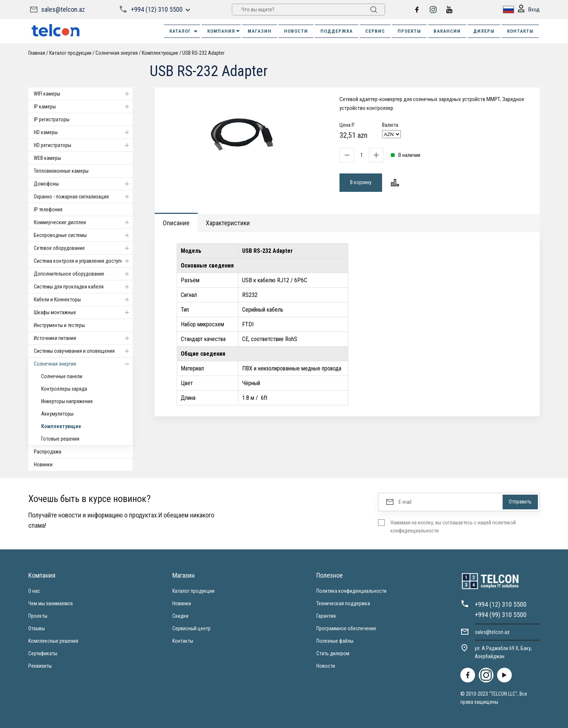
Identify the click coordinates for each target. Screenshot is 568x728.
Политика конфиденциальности (351, 591)
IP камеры (83, 107)
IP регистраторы (52, 119)
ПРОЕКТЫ (409, 31)
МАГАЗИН (260, 31)
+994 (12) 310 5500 (157, 9)
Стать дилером (333, 653)
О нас (34, 591)
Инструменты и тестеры (59, 325)
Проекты (38, 616)
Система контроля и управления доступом (83, 261)
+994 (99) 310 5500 (501, 615)
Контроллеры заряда (64, 389)
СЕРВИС (375, 31)
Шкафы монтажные (83, 312)
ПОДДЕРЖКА (337, 31)
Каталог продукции (70, 53)
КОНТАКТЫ (520, 31)
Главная (37, 53)
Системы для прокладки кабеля (83, 287)
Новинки (43, 465)
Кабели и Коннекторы (83, 300)
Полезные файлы (335, 641)
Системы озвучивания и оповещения (83, 351)
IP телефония (48, 209)
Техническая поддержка (343, 603)
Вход (529, 10)
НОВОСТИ (296, 31)
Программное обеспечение (346, 628)
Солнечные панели (62, 376)
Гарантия (326, 616)
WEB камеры (47, 158)
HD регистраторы (83, 145)
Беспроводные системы (83, 235)
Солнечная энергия (117, 53)
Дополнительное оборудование (83, 274)
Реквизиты (40, 666)
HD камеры (83, 132)
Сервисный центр (191, 628)
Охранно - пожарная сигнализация (83, 197)
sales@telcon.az (63, 9)
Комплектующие (160, 53)
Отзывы (37, 628)
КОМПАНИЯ (224, 31)
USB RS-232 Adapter (203, 53)
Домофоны (83, 184)
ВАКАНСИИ (447, 31)
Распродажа (48, 452)
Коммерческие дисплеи (83, 222)
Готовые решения (60, 439)
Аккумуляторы (57, 414)
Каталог (184, 31)
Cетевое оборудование (83, 248)
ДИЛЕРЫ (484, 31)
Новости (326, 666)
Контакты (183, 641)
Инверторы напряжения (67, 401)
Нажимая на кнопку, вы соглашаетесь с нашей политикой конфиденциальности (453, 527)
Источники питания (83, 338)
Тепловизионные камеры (61, 171)
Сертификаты (43, 653)
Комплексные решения (53, 641)
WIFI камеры (83, 94)
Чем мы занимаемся (51, 603)
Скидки (180, 616)
